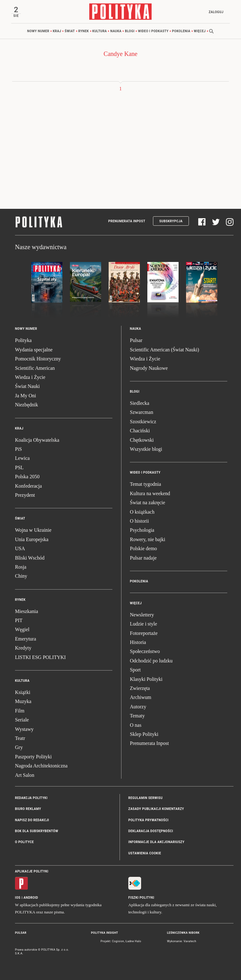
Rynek (84, 31)
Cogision (118, 941)
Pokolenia (181, 31)
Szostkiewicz (143, 422)
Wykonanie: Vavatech (182, 941)
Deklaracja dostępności (151, 831)
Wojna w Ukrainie (33, 530)
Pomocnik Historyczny (38, 359)
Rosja (21, 567)
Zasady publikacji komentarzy (156, 809)
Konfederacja (28, 486)
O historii (139, 521)
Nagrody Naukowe (149, 368)
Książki (23, 692)
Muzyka (23, 701)
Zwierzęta (140, 688)
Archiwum (140, 697)
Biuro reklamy (28, 809)
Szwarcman (142, 412)
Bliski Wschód (30, 558)
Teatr (20, 738)
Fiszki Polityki (141, 898)
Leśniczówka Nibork (183, 933)
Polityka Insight (105, 933)
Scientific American (35, 368)
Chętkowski (142, 440)
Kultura (100, 31)
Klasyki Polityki (146, 679)
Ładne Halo (133, 941)
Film (20, 711)
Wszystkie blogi (146, 449)
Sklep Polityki (144, 734)
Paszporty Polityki (33, 757)
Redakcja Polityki (31, 798)
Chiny (21, 576)
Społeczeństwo (145, 651)
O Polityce (24, 842)
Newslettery (142, 615)
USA (20, 548)
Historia (138, 642)
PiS (18, 449)
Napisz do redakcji (32, 820)
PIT (19, 620)
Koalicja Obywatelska (37, 440)
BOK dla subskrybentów (37, 831)
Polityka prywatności (148, 820)
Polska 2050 (27, 477)
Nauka (116, 31)
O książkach (142, 512)
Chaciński (140, 431)
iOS (18, 898)
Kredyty (23, 648)
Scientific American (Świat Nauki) (165, 350)
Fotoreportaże (144, 633)
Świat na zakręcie (148, 503)
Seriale (22, 720)
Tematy (137, 716)
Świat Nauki (27, 386)
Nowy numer (38, 31)
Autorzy (138, 707)
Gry (19, 747)
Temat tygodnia (145, 484)
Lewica (22, 458)
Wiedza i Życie (30, 377)
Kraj (57, 31)
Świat (70, 31)
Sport (135, 670)
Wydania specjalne (34, 350)
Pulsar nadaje (143, 558)
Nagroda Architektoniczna (41, 766)
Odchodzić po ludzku (151, 661)
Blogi (130, 31)
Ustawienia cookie (145, 853)
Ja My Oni (26, 396)
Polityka (23, 340)
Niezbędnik (27, 405)
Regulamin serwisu (145, 798)
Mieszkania (27, 611)
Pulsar (136, 340)
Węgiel (22, 629)
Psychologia (142, 530)
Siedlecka (140, 403)
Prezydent (25, 495)
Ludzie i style (143, 624)
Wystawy (24, 729)
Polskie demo (143, 548)
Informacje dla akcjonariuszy (156, 842)
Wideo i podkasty (153, 31)
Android (31, 898)
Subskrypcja (171, 221)
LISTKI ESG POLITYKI (40, 657)
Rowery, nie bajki (148, 539)
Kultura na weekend (150, 493)
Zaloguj (216, 12)
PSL (19, 467)
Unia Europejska (32, 539)
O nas (136, 725)
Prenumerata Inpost (127, 221)
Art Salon (25, 775)
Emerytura (26, 639)
